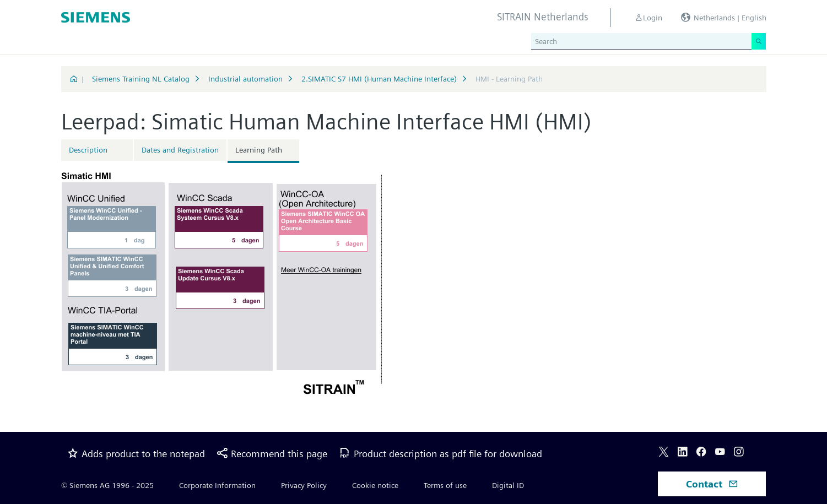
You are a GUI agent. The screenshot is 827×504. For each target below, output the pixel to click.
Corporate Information (217, 485)
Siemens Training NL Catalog (141, 79)
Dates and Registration (180, 150)
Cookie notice (375, 485)
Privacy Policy (304, 485)
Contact (712, 484)
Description (88, 150)
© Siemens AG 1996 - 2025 (107, 485)
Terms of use (445, 485)
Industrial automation (245, 79)
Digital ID (508, 485)
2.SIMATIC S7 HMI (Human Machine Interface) (379, 79)
